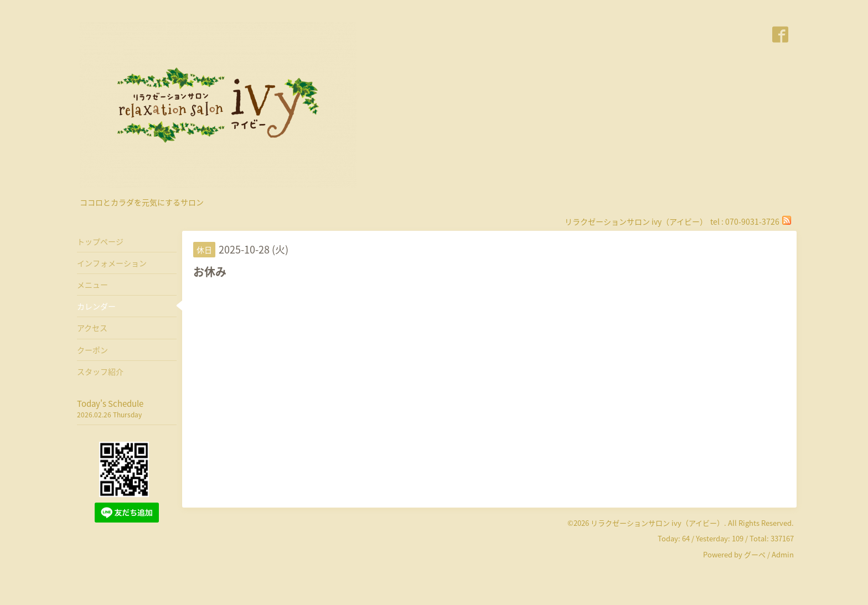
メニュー (92, 285)
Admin (783, 554)
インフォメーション (112, 263)
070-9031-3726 (752, 221)
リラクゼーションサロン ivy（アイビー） (657, 523)
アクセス (92, 328)
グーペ (755, 554)
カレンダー (96, 306)
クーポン (92, 350)
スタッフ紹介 (100, 371)
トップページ (100, 241)
